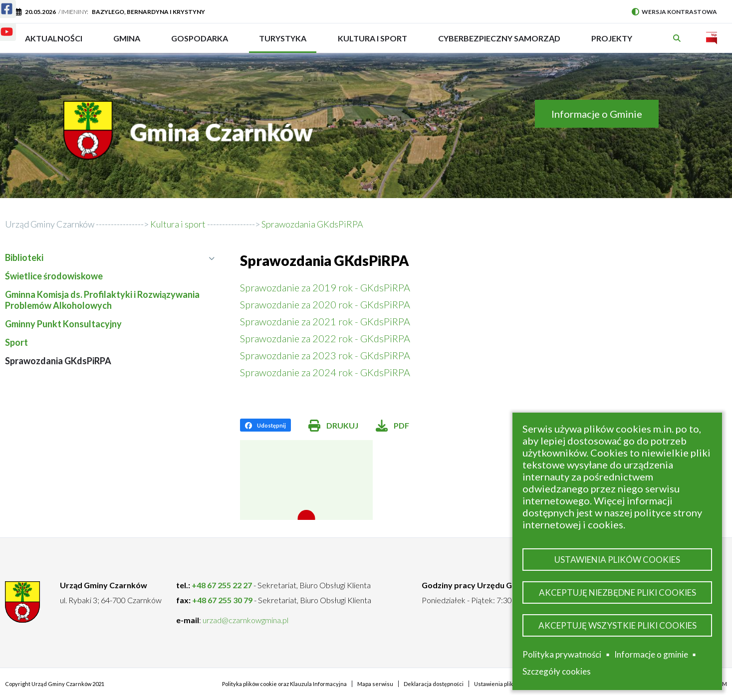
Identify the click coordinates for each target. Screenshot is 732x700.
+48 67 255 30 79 (222, 600)
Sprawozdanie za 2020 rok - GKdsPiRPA (325, 304)
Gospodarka (200, 43)
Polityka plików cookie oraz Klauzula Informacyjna (284, 684)
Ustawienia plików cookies (617, 556)
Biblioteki (110, 257)
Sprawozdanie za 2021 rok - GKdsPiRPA (325, 321)
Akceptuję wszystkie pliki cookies (617, 624)
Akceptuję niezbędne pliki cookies (617, 590)
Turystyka (283, 43)
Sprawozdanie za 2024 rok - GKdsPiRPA (325, 372)
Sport (16, 342)
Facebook (1, 3)
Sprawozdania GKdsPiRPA (58, 361)
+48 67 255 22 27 (222, 585)
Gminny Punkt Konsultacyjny (63, 324)
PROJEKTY (612, 43)
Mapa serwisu (375, 684)
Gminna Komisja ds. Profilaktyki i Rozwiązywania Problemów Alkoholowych (102, 300)
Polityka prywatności (562, 654)
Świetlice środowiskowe (54, 276)
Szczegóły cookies (557, 671)
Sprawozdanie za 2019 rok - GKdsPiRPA (325, 287)
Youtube (1, 26)
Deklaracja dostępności (434, 684)
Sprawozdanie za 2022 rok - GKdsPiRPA (325, 338)
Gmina (130, 43)
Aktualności (54, 38)
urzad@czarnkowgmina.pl (245, 620)
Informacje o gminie (651, 655)
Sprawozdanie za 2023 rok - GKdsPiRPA (325, 355)
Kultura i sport (372, 43)
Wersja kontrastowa (674, 12)
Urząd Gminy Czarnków (50, 224)
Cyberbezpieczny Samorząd (499, 43)
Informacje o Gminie (597, 114)
